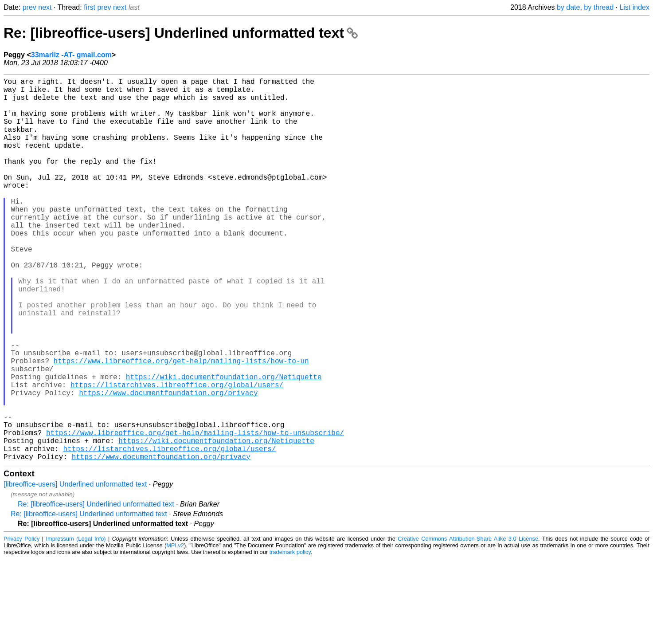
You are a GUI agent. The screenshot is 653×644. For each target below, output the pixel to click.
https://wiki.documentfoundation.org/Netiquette (224, 444)
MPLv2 (175, 630)
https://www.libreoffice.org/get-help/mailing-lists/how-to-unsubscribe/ (195, 512)
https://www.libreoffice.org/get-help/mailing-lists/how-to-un (181, 424)
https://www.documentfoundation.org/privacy (168, 463)
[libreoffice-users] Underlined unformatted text (75, 569)
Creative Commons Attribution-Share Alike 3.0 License (468, 624)
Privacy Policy (22, 624)
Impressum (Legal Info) (76, 624)
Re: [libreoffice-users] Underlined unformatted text (181, 33)
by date (568, 7)
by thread (599, 7)
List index (634, 7)
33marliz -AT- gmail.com (71, 55)
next (45, 7)
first (90, 7)
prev (29, 7)
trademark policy (290, 637)
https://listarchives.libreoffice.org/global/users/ (177, 454)
